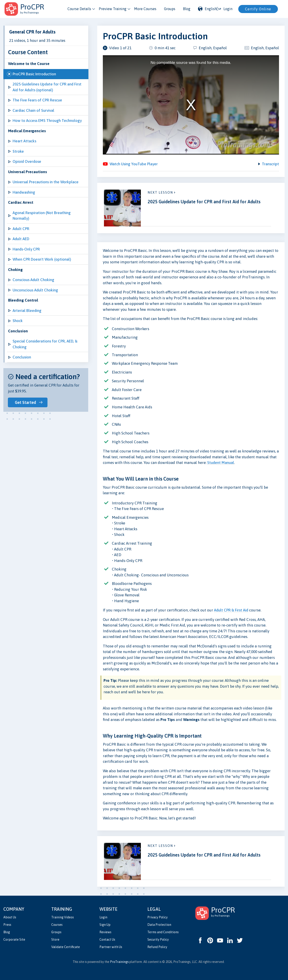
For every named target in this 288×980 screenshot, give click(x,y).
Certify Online (258, 9)
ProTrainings (119, 962)
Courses (57, 925)
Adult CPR (21, 229)
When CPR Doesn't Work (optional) (42, 259)
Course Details (79, 9)
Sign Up (105, 925)
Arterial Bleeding (27, 311)
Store (55, 940)
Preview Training (113, 9)
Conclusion (22, 357)
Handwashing (24, 192)
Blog (187, 9)
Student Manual (221, 463)
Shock (18, 321)
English (207, 9)
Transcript (270, 164)
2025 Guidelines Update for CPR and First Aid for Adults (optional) (47, 87)
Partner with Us (111, 947)
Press (7, 925)
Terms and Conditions (163, 932)
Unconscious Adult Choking (35, 290)
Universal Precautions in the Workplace (46, 182)
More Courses (145, 9)
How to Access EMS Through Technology (47, 121)
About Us (10, 917)
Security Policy (158, 940)
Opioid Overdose (27, 161)
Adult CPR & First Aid (231, 610)
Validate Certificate (66, 947)
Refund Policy (157, 947)
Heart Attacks (24, 141)
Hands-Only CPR (26, 249)
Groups (170, 9)
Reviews (105, 932)
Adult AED (21, 239)
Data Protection (159, 925)
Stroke (18, 151)
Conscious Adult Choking (33, 280)
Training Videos (63, 917)
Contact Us (107, 940)
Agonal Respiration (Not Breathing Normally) (42, 216)
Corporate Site (14, 940)
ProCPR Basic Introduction (34, 74)
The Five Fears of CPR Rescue (37, 100)
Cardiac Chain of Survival (33, 110)
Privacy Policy (157, 917)
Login (103, 917)
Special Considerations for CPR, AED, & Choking (45, 344)
